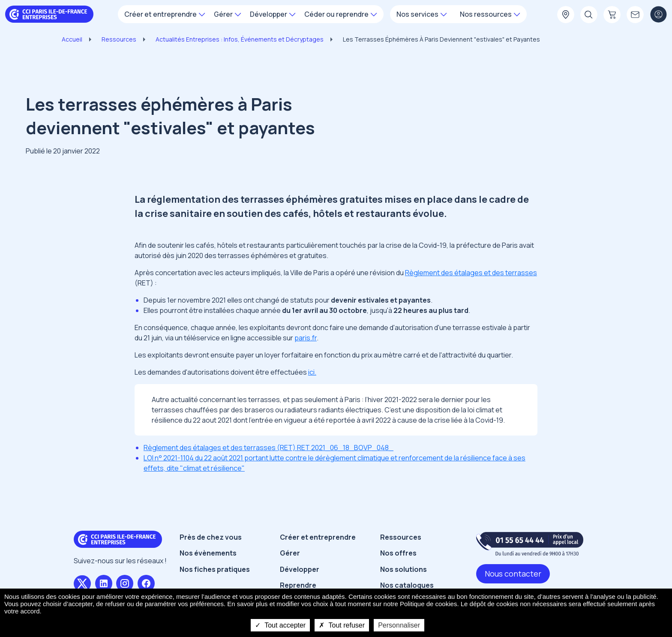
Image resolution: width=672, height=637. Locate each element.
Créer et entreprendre (318, 537)
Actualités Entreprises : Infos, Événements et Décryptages (240, 39)
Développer (300, 569)
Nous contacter (513, 574)
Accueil (72, 39)
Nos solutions (403, 569)
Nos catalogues (407, 585)
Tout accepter (280, 625)
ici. (312, 372)
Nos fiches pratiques (215, 569)
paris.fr (306, 338)
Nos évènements (208, 553)
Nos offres (398, 553)
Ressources (119, 39)
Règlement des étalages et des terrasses (471, 273)
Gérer (290, 553)
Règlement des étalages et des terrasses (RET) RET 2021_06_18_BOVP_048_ (268, 448)
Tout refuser (342, 625)
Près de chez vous (211, 537)
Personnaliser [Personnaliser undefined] (399, 625)
